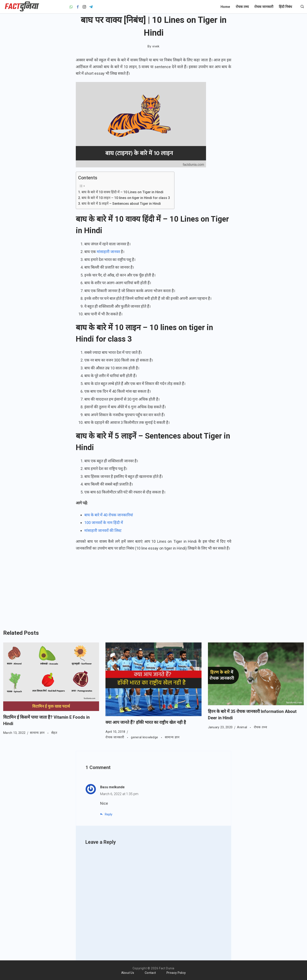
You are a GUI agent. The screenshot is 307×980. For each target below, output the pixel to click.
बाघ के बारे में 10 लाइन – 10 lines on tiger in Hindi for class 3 (126, 198)
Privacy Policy (176, 973)
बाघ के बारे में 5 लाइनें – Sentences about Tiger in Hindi (121, 204)
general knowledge (145, 737)
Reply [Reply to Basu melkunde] (109, 814)
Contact (150, 973)
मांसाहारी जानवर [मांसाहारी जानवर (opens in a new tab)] (108, 252)
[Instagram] (84, 7)
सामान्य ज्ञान (38, 733)
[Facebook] (78, 7)
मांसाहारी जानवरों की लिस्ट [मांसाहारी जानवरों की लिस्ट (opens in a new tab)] (103, 530)
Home (225, 7)
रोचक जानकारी (264, 7)
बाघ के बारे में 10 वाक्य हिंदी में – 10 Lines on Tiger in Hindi (122, 192)
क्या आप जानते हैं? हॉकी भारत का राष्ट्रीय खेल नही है (146, 722)
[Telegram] (91, 7)
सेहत (54, 733)
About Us (128, 973)
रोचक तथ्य (242, 7)
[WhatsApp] (71, 7)
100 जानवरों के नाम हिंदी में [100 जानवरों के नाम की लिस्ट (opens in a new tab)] (104, 523)
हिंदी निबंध (285, 7)
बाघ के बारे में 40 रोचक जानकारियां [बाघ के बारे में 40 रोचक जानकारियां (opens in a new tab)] (109, 515)
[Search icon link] (301, 7)
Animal (242, 727)
